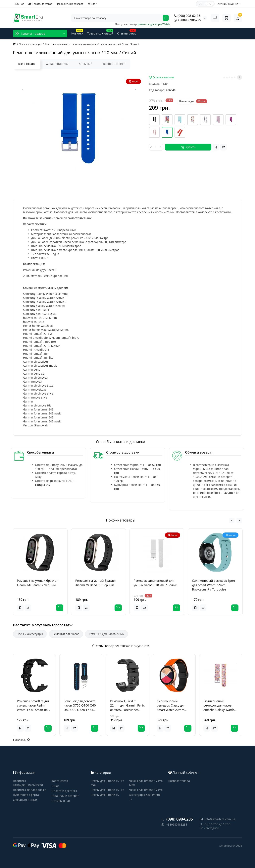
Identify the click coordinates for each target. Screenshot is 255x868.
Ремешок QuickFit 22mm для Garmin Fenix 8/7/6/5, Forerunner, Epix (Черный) (127, 705)
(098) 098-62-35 (187, 16)
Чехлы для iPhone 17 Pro (146, 790)
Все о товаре (27, 64)
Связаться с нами (25, 800)
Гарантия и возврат (70, 4)
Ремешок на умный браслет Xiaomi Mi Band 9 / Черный (96, 583)
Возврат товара (179, 781)
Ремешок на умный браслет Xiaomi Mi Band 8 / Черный (37, 583)
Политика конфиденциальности (28, 783)
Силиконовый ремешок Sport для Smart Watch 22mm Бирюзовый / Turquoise (214, 585)
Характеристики (57, 64)
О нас (20, 4)
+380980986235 (187, 20)
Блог (92, 4)
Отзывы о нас (61, 801)
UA (201, 4)
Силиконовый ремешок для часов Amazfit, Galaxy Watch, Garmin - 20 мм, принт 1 (220, 705)
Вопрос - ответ (114, 64)
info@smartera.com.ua (217, 819)
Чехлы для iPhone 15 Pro (107, 790)
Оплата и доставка (64, 791)
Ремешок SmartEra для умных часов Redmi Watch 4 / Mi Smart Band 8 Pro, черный (34, 705)
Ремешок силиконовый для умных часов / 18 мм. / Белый (155, 583)
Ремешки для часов (66, 634)
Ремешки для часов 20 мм (107, 634)
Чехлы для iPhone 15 (105, 795)
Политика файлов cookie (30, 790)
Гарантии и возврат (65, 796)
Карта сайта (60, 781)
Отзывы (86, 64)
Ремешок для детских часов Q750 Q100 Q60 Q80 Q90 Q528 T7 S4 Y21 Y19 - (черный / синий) (80, 705)
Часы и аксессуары (30, 634)
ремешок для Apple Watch (154, 24)
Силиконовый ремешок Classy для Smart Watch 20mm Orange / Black (171, 705)
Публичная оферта (26, 795)
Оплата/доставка (40, 4)
